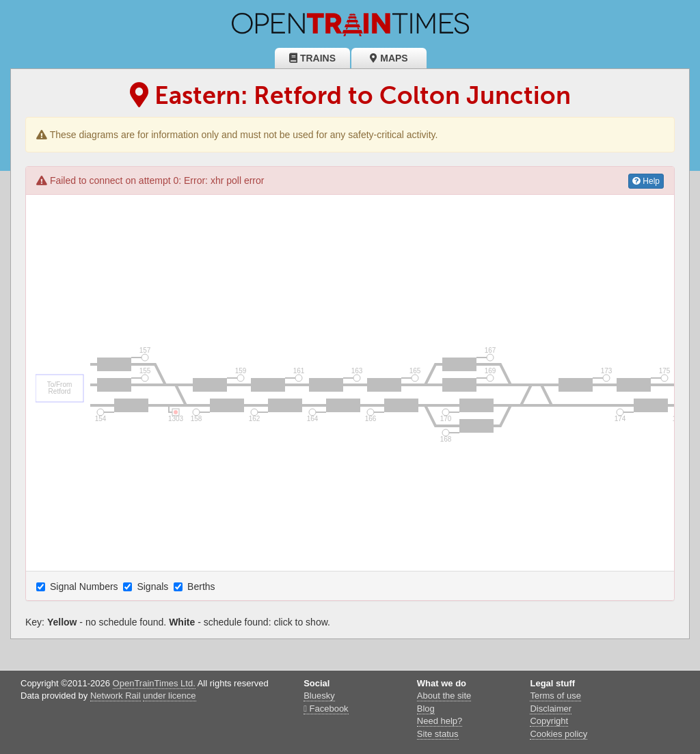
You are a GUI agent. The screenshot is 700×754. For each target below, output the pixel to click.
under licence (169, 696)
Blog (426, 709)
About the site (444, 696)
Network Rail (116, 696)
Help (646, 181)
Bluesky (319, 696)
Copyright (549, 721)
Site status (438, 734)
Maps (389, 58)
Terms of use (555, 696)
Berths (196, 587)
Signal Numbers (79, 587)
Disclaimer (551, 709)
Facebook (326, 709)
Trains (312, 58)
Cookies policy (558, 734)
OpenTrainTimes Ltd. (154, 683)
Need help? (440, 721)
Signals (147, 587)
